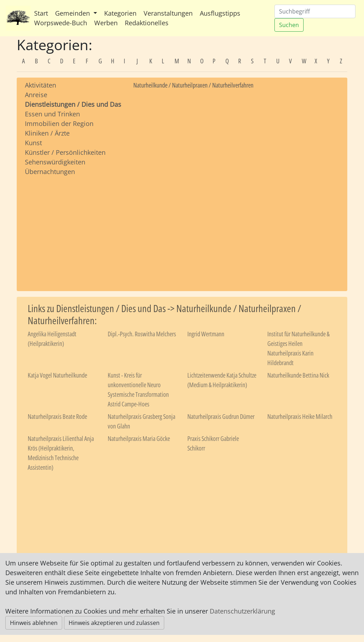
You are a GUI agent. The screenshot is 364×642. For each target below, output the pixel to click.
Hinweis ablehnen (34, 623)
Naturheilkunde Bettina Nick (298, 375)
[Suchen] (315, 11)
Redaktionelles (147, 23)
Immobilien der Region (59, 123)
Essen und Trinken (52, 114)
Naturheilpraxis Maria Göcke (139, 438)
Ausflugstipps (220, 13)
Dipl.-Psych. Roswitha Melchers (142, 334)
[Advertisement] (74, 227)
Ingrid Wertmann (206, 334)
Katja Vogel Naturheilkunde (57, 375)
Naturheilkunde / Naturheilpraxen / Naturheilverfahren (193, 85)
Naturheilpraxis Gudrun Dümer (221, 416)
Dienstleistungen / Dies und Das (73, 104)
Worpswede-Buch (61, 23)
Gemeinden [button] (73, 13)
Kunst (33, 143)
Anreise (36, 95)
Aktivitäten (41, 85)
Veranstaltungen (168, 13)
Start (41, 13)
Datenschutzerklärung (242, 611)
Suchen (289, 25)
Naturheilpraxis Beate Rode (57, 416)
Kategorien (120, 13)
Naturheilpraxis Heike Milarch (300, 416)
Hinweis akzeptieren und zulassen (114, 623)
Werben (106, 23)
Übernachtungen (50, 172)
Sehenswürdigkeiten (55, 162)
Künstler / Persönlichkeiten (65, 152)
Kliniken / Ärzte (47, 133)
